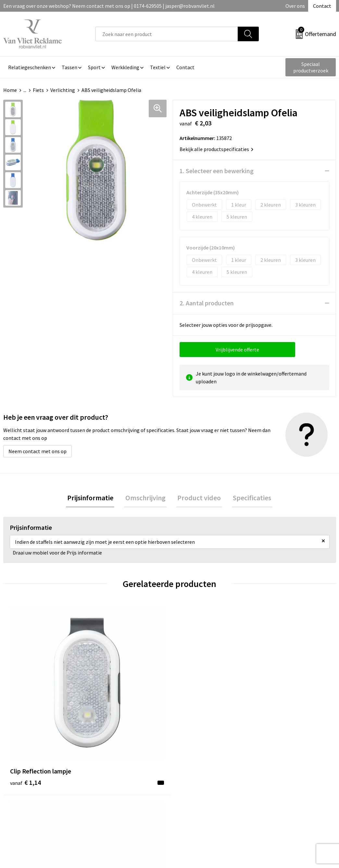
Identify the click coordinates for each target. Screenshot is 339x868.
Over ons (295, 6)
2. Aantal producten (207, 303)
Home (10, 90)
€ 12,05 (276, 699)
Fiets (38, 90)
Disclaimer (272, 788)
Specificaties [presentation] (249, 498)
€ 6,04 (192, 699)
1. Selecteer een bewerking (217, 171)
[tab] (94, 498)
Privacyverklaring (279, 779)
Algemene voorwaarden (286, 759)
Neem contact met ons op (38, 451)
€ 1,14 (25, 699)
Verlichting (63, 90)
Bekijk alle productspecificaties (216, 149)
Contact (322, 6)
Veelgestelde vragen (118, 769)
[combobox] (167, 34)
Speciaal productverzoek (311, 67)
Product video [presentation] (198, 498)
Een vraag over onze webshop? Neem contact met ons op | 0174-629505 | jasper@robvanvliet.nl (109, 6)
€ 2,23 (109, 699)
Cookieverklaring (279, 769)
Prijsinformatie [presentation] (94, 498)
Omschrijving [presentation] (146, 498)
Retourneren (192, 769)
